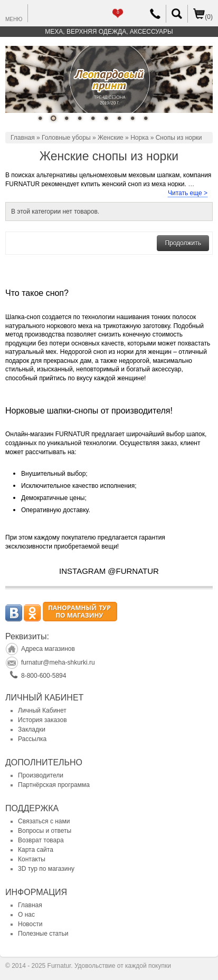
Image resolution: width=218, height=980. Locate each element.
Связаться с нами (44, 821)
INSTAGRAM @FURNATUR (109, 571)
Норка (139, 138)
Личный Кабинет (42, 710)
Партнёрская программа (54, 785)
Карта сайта (36, 850)
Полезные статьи (43, 934)
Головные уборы (66, 138)
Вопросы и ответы (45, 831)
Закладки (32, 729)
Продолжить (183, 243)
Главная (23, 138)
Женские (111, 138)
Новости (30, 924)
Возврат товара (41, 840)
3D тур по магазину (46, 869)
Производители (41, 775)
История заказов (42, 720)
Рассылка (32, 739)
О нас (26, 915)
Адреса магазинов (48, 649)
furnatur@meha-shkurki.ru (58, 662)
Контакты (32, 859)
